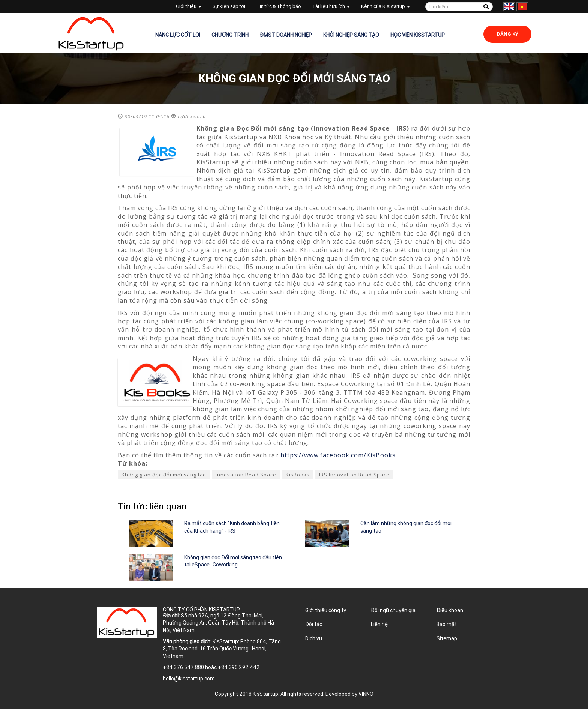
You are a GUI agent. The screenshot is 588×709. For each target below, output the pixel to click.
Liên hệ (379, 624)
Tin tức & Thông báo (279, 6)
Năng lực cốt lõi (178, 35)
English (509, 7)
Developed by (349, 694)
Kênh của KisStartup (385, 6)
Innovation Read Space (246, 475)
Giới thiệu (189, 6)
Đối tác (314, 624)
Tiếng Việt (522, 7)
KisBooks (298, 475)
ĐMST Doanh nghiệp (286, 35)
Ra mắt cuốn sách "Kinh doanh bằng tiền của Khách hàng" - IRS (232, 527)
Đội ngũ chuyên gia (393, 610)
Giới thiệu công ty (326, 610)
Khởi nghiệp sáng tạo (351, 35)
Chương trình (230, 35)
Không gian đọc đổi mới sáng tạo (164, 475)
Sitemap (447, 638)
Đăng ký (507, 34)
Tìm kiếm (486, 7)
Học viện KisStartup (418, 35)
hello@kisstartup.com (189, 679)
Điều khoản (450, 610)
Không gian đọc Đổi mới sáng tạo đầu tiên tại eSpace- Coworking (233, 561)
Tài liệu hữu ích (331, 6)
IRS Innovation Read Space (354, 475)
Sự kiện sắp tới (229, 6)
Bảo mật (447, 624)
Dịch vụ (314, 638)
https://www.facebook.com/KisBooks (338, 455)
